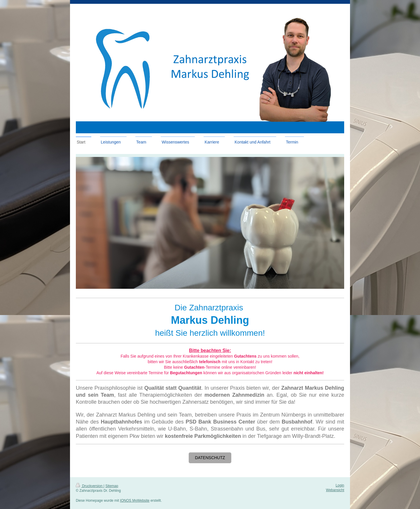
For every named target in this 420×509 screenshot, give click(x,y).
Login (340, 485)
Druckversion (90, 486)
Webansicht (335, 490)
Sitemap (112, 486)
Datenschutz (210, 458)
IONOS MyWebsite (135, 501)
